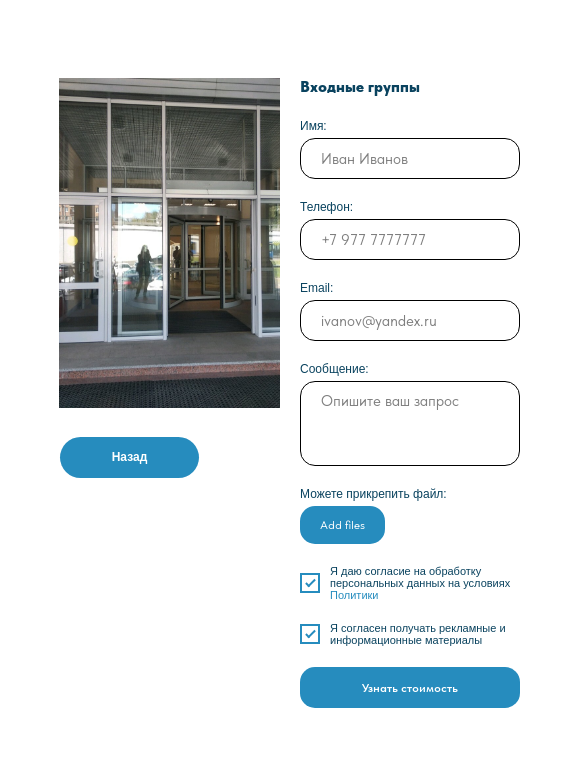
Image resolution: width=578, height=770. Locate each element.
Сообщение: (334, 369)
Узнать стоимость (410, 688)
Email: (316, 288)
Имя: (313, 126)
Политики (354, 595)
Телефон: (326, 207)
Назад (130, 457)
